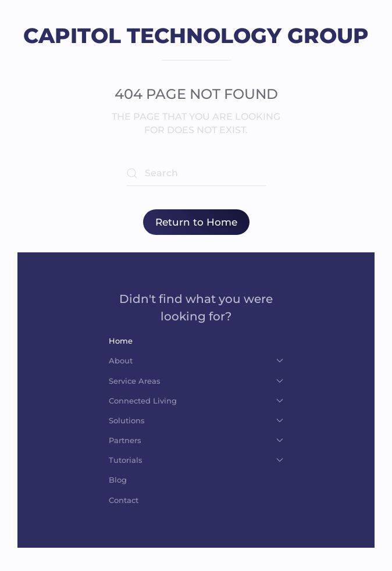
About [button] (196, 361)
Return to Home (196, 222)
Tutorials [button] (196, 460)
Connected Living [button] (196, 401)
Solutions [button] (196, 420)
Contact (124, 500)
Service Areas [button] (196, 381)
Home (121, 341)
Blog (118, 480)
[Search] (196, 173)
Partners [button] (196, 440)
